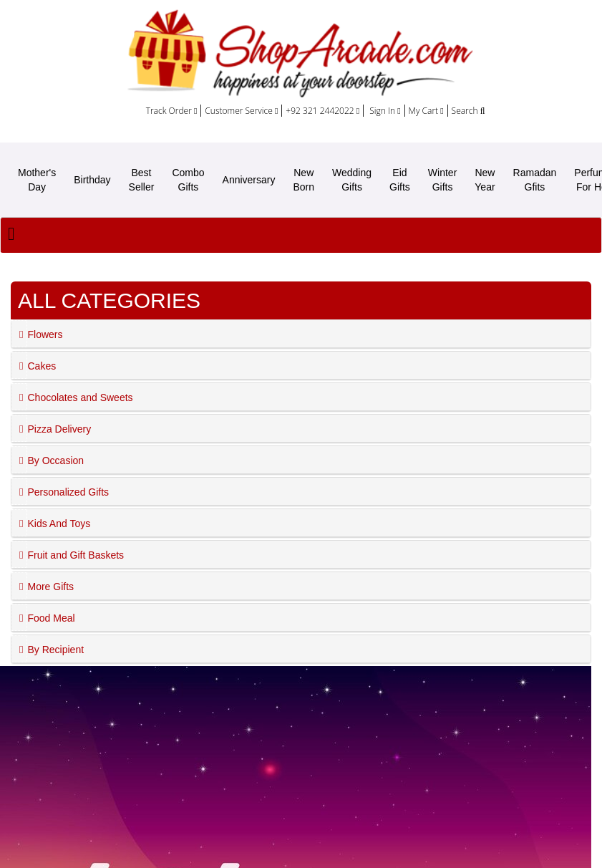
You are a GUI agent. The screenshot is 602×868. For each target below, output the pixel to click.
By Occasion (55, 460)
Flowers (45, 334)
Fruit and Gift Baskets (76, 555)
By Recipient (55, 650)
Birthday (92, 180)
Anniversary (249, 180)
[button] (19, 334)
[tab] (301, 334)
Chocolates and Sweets (80, 397)
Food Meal (51, 618)
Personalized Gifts (68, 492)
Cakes (42, 366)
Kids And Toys (59, 524)
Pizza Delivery (59, 429)
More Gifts (50, 587)
